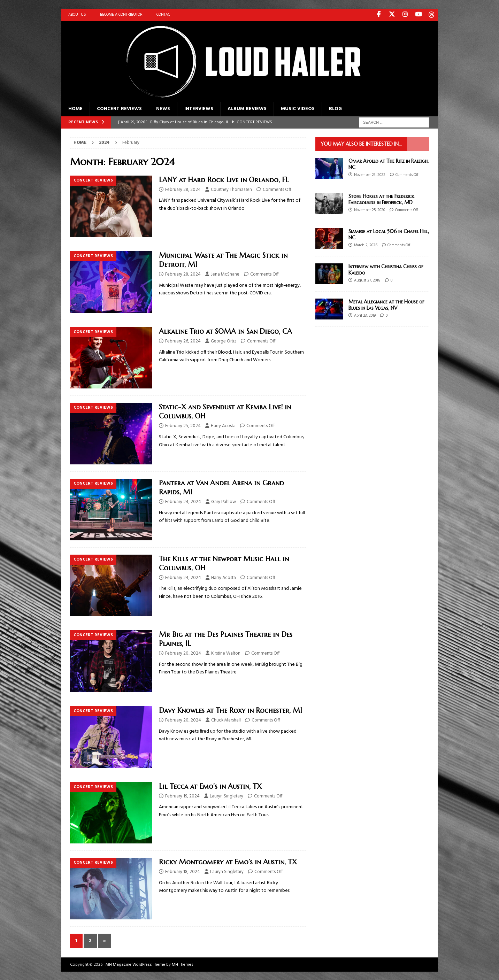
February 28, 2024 (183, 189)
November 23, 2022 (370, 175)
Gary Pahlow (224, 501)
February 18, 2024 (183, 871)
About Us (77, 15)
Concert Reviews (119, 109)
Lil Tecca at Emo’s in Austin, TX (210, 786)
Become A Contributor (121, 15)
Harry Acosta (223, 426)
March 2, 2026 (366, 245)
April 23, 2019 (365, 315)
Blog (335, 109)
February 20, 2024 (183, 653)
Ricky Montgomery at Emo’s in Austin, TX (228, 862)
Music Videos (298, 109)
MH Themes (183, 964)
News (163, 109)
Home (75, 109)
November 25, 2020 (370, 210)
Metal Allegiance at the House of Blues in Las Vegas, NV (386, 304)
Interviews (199, 109)
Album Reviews (247, 109)
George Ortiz (224, 341)
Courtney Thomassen (231, 189)
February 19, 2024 (182, 796)
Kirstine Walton (226, 653)
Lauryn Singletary (227, 796)
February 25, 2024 (183, 426)
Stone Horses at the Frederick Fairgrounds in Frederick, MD (381, 199)
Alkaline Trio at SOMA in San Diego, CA (225, 331)
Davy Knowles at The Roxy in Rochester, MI (231, 710)
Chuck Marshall (226, 720)
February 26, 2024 (183, 341)
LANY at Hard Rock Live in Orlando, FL (224, 180)
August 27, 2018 (367, 280)
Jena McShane (225, 274)
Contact (164, 15)
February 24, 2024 (183, 501)
